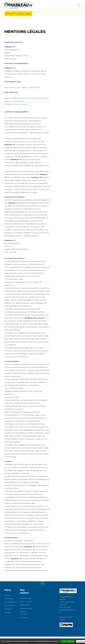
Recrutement (10, 606)
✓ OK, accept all (67, 641)
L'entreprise (9, 599)
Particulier (24, 618)
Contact (8, 612)
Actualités (8, 609)
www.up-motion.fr (21, 104)
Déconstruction (26, 602)
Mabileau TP (10, 14)
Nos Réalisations (11, 602)
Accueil (7, 595)
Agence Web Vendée (32, 98)
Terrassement (25, 605)
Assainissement (26, 608)
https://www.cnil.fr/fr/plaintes (17, 357)
